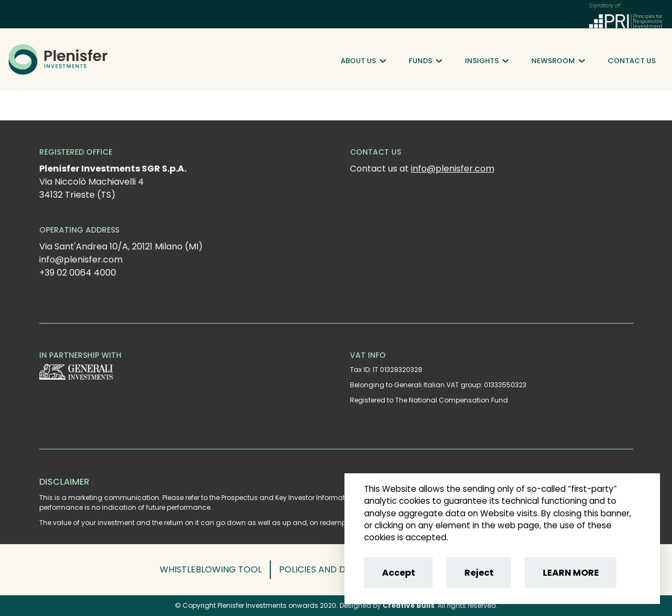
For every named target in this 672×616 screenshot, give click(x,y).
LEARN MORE (571, 573)
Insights (487, 61)
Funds (425, 61)
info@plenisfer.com (453, 169)
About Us (363, 61)
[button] (215, 570)
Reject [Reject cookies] (479, 573)
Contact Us (632, 61)
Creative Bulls (408, 605)
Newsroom (558, 61)
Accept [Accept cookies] (399, 573)
